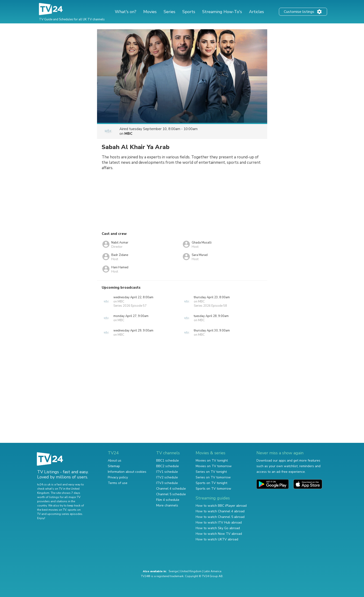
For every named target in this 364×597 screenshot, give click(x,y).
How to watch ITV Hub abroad (219, 522)
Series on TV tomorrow (213, 477)
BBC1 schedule (168, 460)
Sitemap (114, 466)
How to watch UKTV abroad (217, 539)
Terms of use (118, 483)
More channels (167, 505)
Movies (150, 12)
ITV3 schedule (167, 483)
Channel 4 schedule (171, 489)
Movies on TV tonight (212, 460)
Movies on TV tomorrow (214, 466)
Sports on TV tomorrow (213, 489)
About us (115, 460)
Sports (189, 12)
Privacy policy (118, 477)
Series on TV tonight (211, 472)
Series (169, 12)
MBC (128, 134)
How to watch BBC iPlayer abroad (221, 506)
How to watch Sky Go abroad (218, 528)
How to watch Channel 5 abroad (220, 517)
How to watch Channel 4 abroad (220, 511)
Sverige (173, 571)
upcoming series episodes (65, 514)
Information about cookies (127, 472)
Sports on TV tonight (211, 483)
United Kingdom (191, 571)
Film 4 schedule (168, 500)
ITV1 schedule (167, 472)
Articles (256, 12)
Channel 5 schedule (171, 494)
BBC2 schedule (168, 466)
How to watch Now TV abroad (219, 534)
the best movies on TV (52, 510)
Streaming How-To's (222, 12)
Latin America (213, 571)
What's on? (126, 12)
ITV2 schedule (167, 477)
